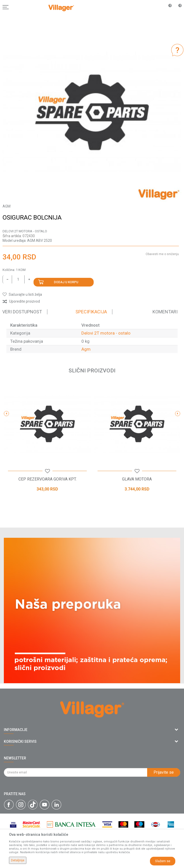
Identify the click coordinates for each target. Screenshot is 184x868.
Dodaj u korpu (66, 282)
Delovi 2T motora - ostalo (25, 231)
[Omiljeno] (167, 7)
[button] (22, 294)
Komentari (165, 312)
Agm (86, 349)
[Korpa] (177, 13)
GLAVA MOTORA (137, 479)
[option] (92, 113)
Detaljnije (18, 860)
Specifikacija (91, 312)
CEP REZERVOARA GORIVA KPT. (47, 479)
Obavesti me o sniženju (162, 254)
